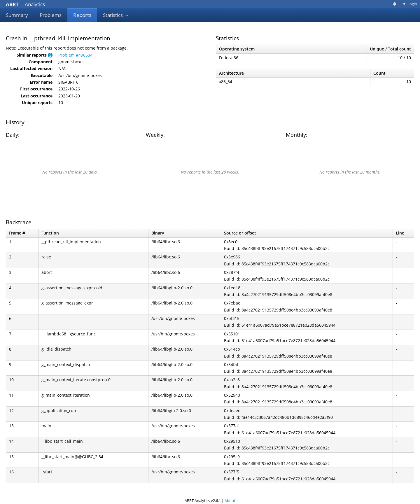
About (230, 501)
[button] (50, 55)
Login (410, 4)
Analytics (25, 4)
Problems (51, 15)
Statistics (116, 15)
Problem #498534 (75, 55)
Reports (82, 15)
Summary (17, 15)
